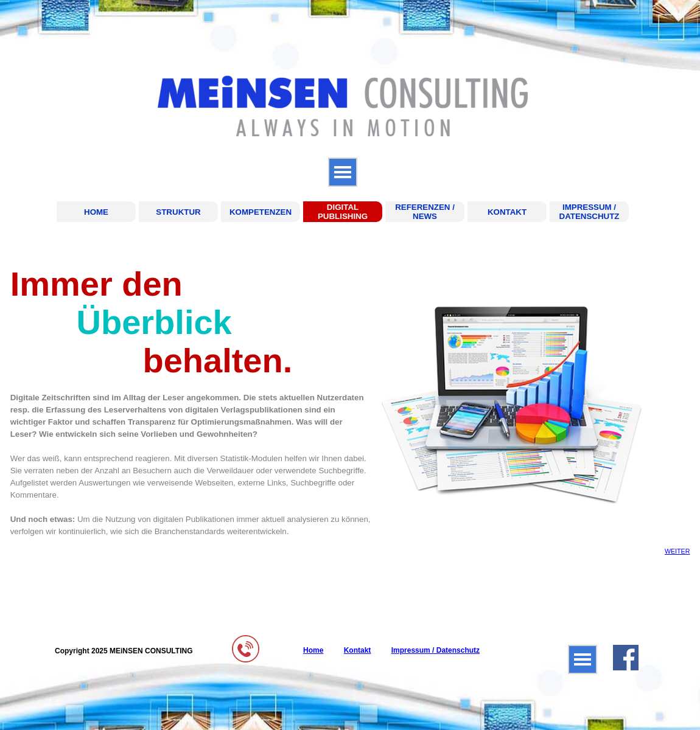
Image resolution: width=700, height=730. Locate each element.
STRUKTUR (178, 212)
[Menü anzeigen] (343, 172)
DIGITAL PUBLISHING (343, 212)
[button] (246, 640)
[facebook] (626, 658)
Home (313, 650)
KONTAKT (507, 212)
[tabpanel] (191, 401)
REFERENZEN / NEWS (425, 212)
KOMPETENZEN (261, 212)
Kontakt (358, 650)
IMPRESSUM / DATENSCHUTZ (590, 212)
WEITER (677, 551)
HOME (96, 212)
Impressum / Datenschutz (436, 650)
